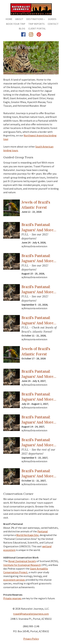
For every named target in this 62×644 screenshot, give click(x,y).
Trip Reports (36, 24)
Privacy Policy (31, 639)
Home (9, 19)
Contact (53, 24)
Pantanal (43, 531)
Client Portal (37, 28)
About (19, 19)
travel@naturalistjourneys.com (31, 614)
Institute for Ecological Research (22, 565)
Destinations (35, 19)
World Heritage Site (27, 535)
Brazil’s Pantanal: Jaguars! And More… (39, 227)
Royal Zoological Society (22, 561)
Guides (52, 19)
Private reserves (12, 598)
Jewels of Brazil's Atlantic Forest (36, 205)
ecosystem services (14, 580)
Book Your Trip (16, 24)
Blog (22, 28)
